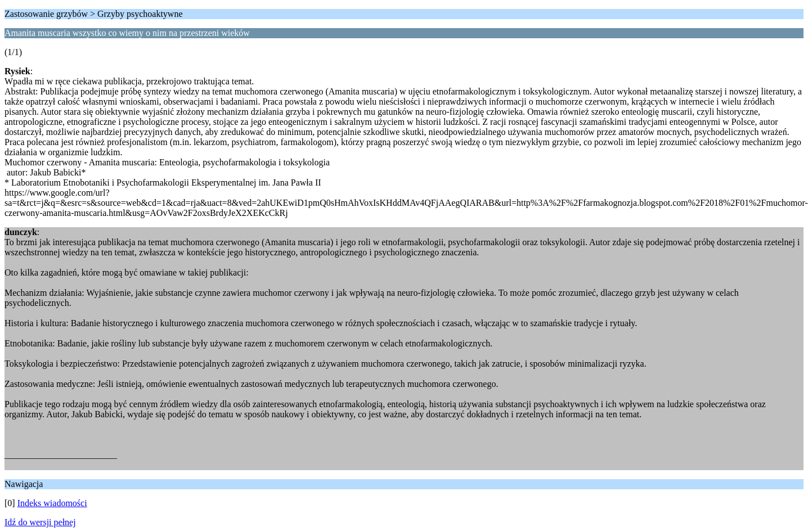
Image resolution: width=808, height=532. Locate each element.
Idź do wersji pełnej (40, 522)
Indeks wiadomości (52, 503)
